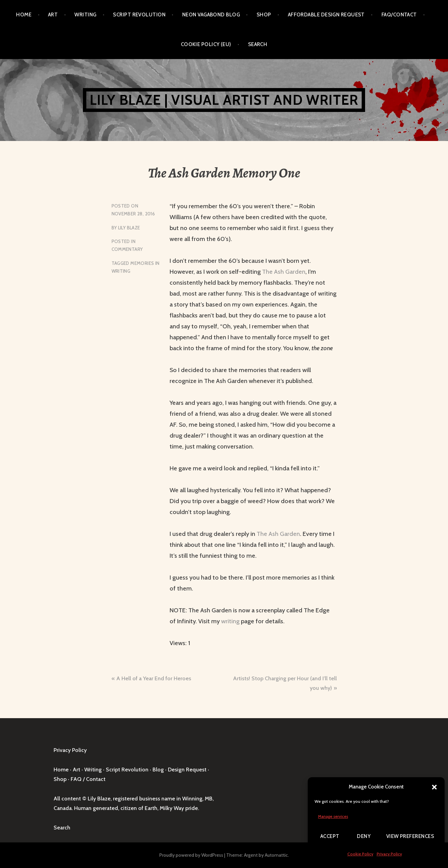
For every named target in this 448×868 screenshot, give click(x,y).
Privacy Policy (389, 854)
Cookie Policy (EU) (206, 44)
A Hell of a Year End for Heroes (154, 678)
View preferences (410, 836)
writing (231, 621)
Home (24, 15)
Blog (158, 770)
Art (53, 15)
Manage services (333, 816)
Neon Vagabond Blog (211, 15)
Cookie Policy (360, 854)
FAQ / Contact (88, 779)
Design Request (187, 770)
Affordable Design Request (326, 15)
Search (258, 44)
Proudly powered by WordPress (191, 855)
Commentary (127, 249)
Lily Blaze (129, 228)
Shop (264, 15)
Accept (330, 836)
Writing (85, 15)
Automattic (276, 855)
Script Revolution (139, 15)
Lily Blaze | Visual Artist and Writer (224, 100)
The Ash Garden (284, 272)
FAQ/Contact (399, 15)
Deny (364, 836)
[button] (434, 787)
